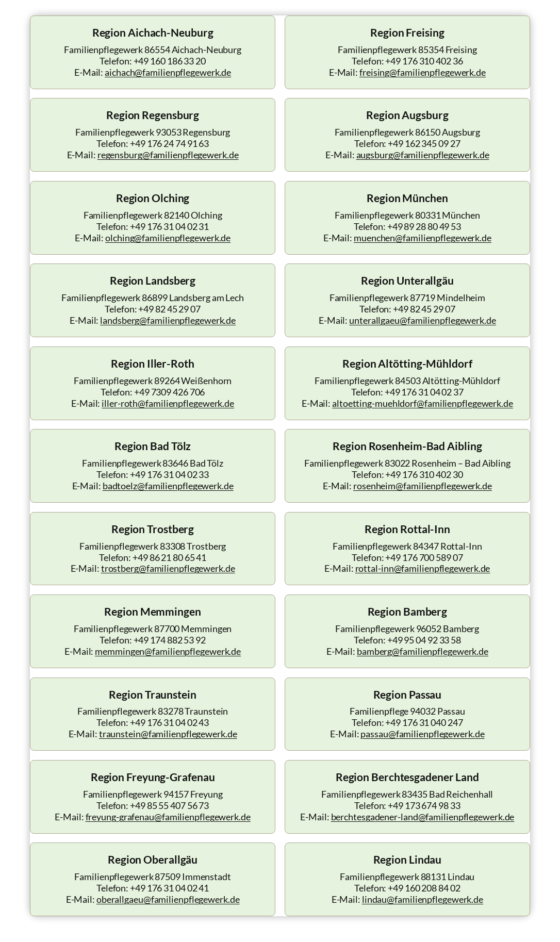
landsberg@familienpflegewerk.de (168, 320)
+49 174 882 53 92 (170, 640)
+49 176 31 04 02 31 (169, 227)
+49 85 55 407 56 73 (169, 806)
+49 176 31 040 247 (424, 723)
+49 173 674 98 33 (424, 806)
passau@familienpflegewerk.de (422, 734)
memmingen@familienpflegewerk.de (168, 651)
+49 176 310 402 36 (424, 61)
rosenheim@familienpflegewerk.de (423, 486)
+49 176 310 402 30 (424, 475)
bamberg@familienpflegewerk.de (423, 651)
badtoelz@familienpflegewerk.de (168, 486)
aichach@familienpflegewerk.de (168, 72)
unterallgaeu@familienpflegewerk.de (423, 320)
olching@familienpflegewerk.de (168, 238)
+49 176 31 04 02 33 (169, 475)
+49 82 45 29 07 (169, 309)
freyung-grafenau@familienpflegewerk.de (168, 817)
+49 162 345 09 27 (424, 144)
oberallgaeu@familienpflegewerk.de (168, 899)
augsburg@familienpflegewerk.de (423, 155)
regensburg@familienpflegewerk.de (168, 155)
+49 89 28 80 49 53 (424, 227)
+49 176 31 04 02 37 (424, 392)
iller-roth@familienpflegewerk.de (168, 403)
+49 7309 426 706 (169, 392)
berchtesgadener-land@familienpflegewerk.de (423, 817)
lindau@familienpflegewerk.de (423, 899)
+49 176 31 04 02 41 (169, 888)
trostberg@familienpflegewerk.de (168, 568)
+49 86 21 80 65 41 (169, 558)
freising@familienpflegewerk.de (423, 72)
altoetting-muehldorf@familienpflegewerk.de (423, 403)
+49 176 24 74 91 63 (169, 144)
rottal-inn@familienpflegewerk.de (423, 568)
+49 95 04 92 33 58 (424, 640)
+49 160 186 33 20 (170, 61)
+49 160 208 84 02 (424, 888)
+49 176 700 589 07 (424, 558)
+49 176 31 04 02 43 (169, 723)
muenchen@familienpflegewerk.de (423, 238)
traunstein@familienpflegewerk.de (168, 734)
